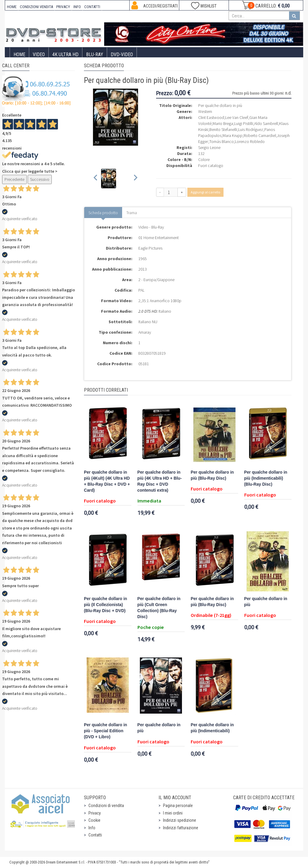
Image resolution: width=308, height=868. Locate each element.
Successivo (40, 179)
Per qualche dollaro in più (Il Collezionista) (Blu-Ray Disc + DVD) (105, 605)
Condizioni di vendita (106, 806)
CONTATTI (92, 7)
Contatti (95, 835)
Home (19, 55)
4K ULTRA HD (65, 55)
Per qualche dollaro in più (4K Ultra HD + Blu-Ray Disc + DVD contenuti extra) (160, 481)
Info (92, 828)
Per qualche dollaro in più (266, 602)
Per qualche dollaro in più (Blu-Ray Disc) (212, 475)
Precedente (14, 179)
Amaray (145, 332)
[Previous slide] (96, 179)
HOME (12, 7)
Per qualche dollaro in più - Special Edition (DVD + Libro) (105, 731)
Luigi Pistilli (244, 123)
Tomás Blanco (222, 141)
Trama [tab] (132, 213)
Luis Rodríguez (251, 129)
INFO (77, 7)
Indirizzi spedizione (180, 820)
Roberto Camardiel (260, 135)
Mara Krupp (233, 135)
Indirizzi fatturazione (181, 828)
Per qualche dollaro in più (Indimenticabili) (212, 728)
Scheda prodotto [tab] (103, 213)
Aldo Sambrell (266, 123)
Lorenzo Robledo (250, 141)
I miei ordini (173, 813)
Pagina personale (178, 806)
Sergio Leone (209, 147)
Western (205, 111)
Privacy (95, 813)
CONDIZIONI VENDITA (36, 7)
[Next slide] (135, 179)
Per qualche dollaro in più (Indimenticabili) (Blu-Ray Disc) (266, 478)
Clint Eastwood (211, 117)
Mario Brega (223, 123)
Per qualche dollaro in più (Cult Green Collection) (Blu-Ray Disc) (159, 608)
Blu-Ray (95, 55)
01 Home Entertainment (159, 238)
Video (39, 55)
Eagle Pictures (150, 248)
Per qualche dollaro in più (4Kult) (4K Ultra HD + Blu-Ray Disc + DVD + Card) (107, 481)
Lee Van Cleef (237, 117)
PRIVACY (63, 7)
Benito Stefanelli (223, 129)
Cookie (94, 820)
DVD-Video (122, 55)
